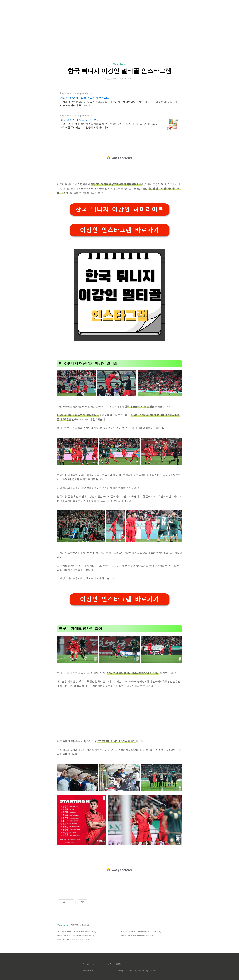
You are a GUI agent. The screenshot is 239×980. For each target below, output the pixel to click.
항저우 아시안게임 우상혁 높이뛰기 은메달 (74, 935)
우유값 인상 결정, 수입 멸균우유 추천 (72, 939)
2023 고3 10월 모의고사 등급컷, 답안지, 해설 (139, 931)
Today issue (120, 64)
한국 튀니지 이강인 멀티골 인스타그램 (120, 71)
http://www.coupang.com (73, 93)
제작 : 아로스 (88, 971)
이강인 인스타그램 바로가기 (120, 230)
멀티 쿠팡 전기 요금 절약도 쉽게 (80, 120)
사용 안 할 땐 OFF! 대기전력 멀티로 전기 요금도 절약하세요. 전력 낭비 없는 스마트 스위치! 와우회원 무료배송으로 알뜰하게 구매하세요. (109, 126)
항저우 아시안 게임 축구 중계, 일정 (135, 935)
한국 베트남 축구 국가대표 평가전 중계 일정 (75, 931)
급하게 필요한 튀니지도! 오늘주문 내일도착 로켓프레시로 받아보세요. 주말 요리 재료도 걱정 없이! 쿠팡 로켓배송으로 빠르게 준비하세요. (119, 104)
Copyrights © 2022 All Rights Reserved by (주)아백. (136, 971)
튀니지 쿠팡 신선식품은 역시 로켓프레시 (85, 98)
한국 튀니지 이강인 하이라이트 (120, 209)
